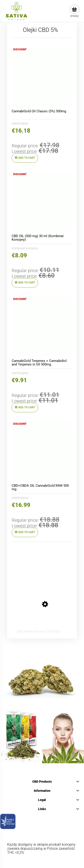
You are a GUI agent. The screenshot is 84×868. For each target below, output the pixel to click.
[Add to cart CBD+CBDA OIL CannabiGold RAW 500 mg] (25, 532)
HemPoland (20, 123)
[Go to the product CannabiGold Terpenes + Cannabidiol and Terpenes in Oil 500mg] (42, 327)
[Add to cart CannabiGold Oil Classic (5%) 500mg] (25, 158)
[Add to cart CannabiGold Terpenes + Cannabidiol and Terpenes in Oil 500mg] (25, 408)
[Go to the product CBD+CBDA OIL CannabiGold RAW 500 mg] (42, 451)
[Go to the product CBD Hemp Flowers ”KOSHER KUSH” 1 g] (40, 605)
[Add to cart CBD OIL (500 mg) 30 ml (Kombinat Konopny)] (25, 283)
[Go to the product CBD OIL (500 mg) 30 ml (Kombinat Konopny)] (42, 202)
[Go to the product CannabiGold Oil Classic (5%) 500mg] (42, 77)
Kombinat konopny (25, 248)
